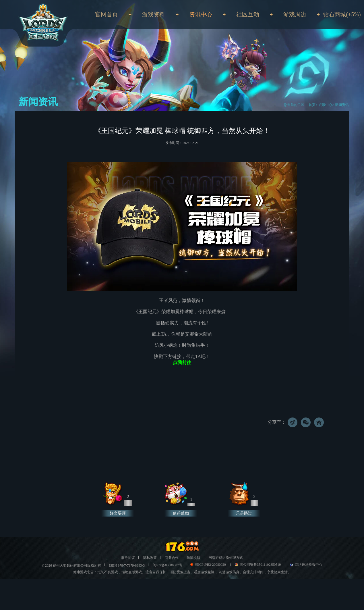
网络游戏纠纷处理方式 (226, 558)
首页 (312, 105)
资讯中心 (325, 105)
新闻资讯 (342, 105)
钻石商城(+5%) (342, 14)
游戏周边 (295, 14)
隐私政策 (150, 558)
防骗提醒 (193, 558)
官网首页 (107, 14)
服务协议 (128, 558)
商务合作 (172, 558)
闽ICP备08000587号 (168, 565)
